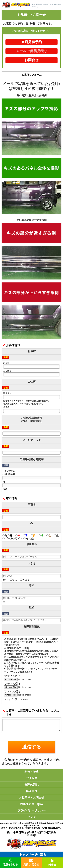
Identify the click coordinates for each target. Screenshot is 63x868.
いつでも (9, 471)
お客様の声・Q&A (31, 804)
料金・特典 (32, 772)
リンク (32, 817)
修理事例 (32, 791)
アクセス (32, 778)
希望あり (9, 474)
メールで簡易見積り (32, 51)
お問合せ (32, 60)
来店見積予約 (32, 42)
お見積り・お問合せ (32, 798)
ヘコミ (25, 580)
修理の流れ (32, 785)
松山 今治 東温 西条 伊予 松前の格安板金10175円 (38, 823)
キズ (14, 580)
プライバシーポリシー (32, 810)
